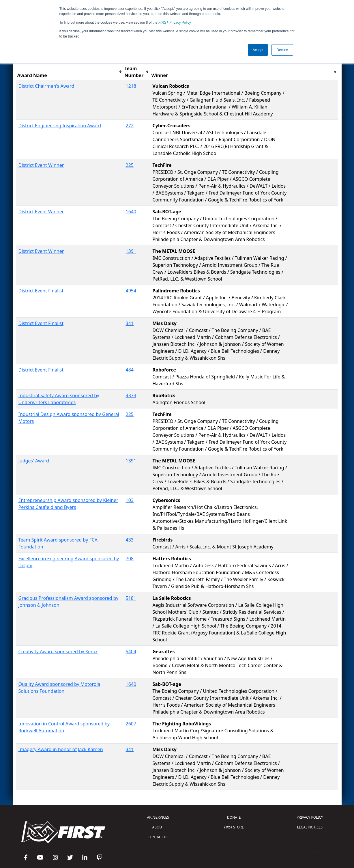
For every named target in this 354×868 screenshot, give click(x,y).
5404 (131, 652)
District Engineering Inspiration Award (60, 126)
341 (130, 323)
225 (130, 165)
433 (130, 540)
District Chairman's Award (46, 86)
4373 (131, 395)
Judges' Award (34, 461)
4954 (131, 291)
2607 (131, 724)
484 (130, 370)
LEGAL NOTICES (310, 827)
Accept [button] (258, 50)
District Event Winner (41, 165)
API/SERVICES (158, 817)
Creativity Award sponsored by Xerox (58, 652)
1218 (131, 86)
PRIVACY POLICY (310, 817)
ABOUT (158, 827)
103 (130, 500)
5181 (131, 598)
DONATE (234, 817)
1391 (131, 251)
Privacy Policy (175, 23)
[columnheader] (70, 72)
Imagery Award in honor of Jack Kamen (61, 749)
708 (130, 559)
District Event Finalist (41, 291)
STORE (234, 827)
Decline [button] (282, 50)
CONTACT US (158, 837)
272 (130, 126)
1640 (131, 212)
